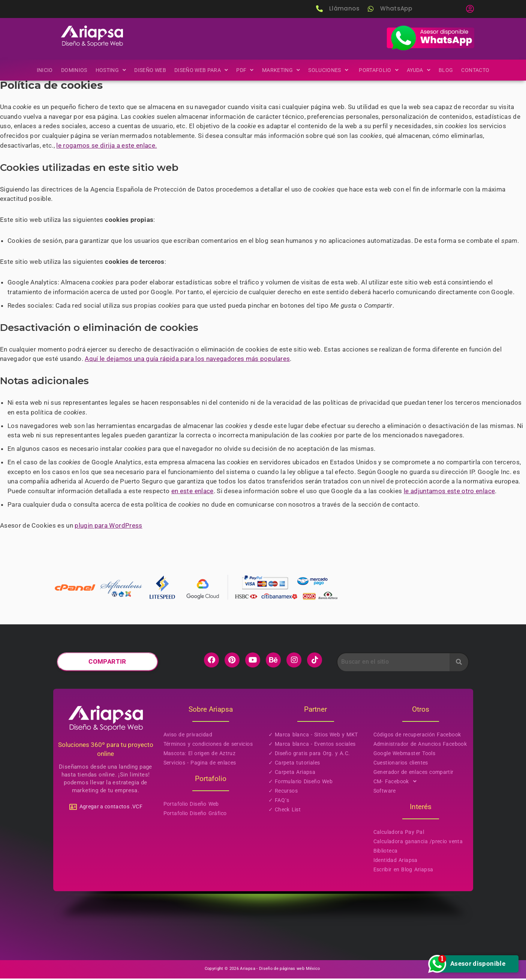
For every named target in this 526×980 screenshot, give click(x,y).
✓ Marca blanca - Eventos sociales (312, 746)
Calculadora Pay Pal (399, 834)
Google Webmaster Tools (405, 756)
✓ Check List (285, 812)
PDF (245, 70)
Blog (447, 70)
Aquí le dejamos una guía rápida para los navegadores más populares (189, 361)
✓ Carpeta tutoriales (294, 765)
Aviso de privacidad (188, 737)
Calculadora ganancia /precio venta (418, 844)
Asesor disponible (471, 964)
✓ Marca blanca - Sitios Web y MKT (313, 737)
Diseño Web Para (201, 70)
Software (385, 793)
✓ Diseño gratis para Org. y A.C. (309, 756)
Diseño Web (150, 70)
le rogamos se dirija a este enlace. (107, 146)
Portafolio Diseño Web (191, 806)
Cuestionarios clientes (401, 765)
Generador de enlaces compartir (414, 774)
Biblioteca (386, 853)
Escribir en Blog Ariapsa (403, 872)
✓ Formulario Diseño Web (300, 784)
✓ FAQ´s (279, 802)
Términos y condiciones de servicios (208, 746)
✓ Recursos (283, 793)
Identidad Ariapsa (396, 862)
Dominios (73, 70)
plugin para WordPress (109, 528)
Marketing (281, 70)
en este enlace (194, 494)
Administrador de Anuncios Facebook (420, 746)
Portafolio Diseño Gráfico (195, 815)
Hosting (110, 70)
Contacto (476, 70)
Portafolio (379, 70)
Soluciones (330, 70)
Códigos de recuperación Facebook (417, 737)
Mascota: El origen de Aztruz (200, 756)
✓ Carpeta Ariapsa (292, 774)
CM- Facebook (397, 784)
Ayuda (419, 70)
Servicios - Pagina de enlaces (200, 765)
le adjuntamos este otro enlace (452, 494)
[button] (470, 9)
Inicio (44, 70)
